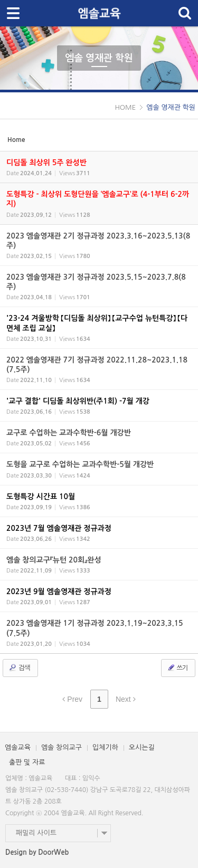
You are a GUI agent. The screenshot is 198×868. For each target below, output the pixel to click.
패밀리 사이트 (36, 833)
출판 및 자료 (27, 762)
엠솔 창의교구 (62, 747)
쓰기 (177, 667)
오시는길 (142, 747)
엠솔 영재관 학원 (99, 58)
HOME (125, 107)
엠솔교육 (18, 747)
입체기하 (105, 747)
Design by (37, 852)
